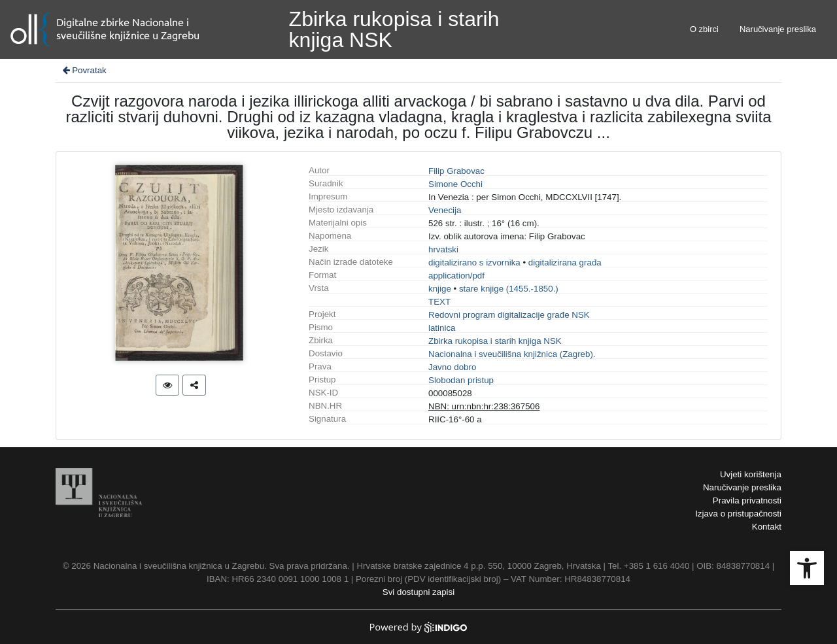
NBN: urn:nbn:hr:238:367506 (484, 406)
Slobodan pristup (461, 380)
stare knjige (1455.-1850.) (509, 289)
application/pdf (456, 276)
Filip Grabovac (456, 171)
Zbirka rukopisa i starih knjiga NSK (495, 341)
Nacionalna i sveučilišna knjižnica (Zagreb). (512, 354)
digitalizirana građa (565, 263)
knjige (440, 289)
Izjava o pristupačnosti (738, 514)
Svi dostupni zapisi (418, 592)
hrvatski (443, 249)
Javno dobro (452, 367)
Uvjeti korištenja (751, 474)
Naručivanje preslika (778, 29)
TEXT (439, 302)
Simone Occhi (455, 184)
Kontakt (767, 527)
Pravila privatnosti (747, 500)
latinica (442, 328)
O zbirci (704, 29)
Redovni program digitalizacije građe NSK (509, 315)
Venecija (445, 210)
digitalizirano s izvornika (474, 263)
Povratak (84, 70)
